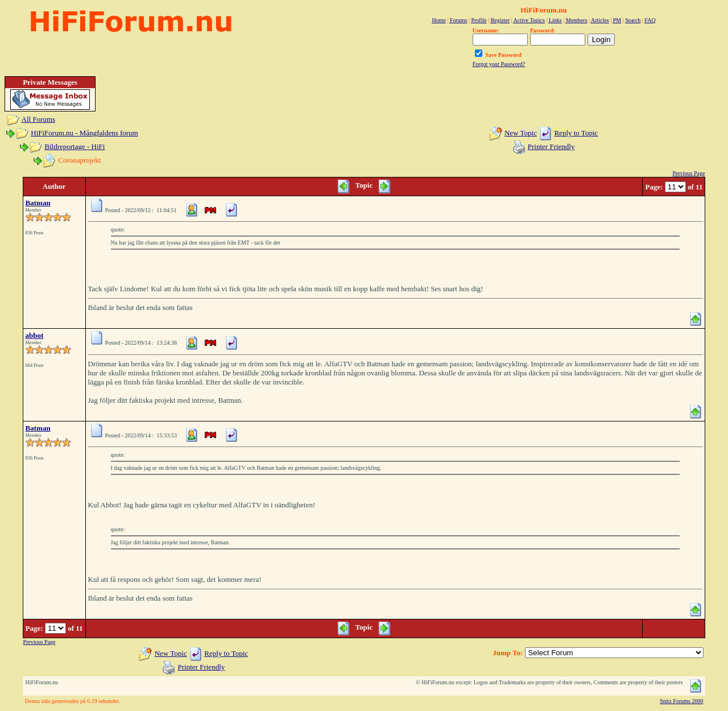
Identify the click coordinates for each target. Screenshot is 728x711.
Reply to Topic (576, 133)
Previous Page (688, 173)
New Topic (521, 133)
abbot (35, 335)
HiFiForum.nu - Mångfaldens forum (84, 133)
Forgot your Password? (499, 64)
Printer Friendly (551, 146)
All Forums (39, 119)
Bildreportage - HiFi (75, 146)
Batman (38, 203)
